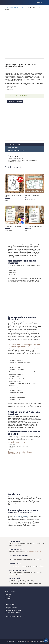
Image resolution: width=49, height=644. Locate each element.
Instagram (8, 598)
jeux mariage (21, 8)
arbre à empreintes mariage (21, 516)
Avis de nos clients (10, 609)
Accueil (6, 8)
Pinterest (8, 596)
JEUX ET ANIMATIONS (13, 8)
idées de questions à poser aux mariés (26, 349)
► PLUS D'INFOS (13, 147)
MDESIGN (29, 641)
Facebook (8, 595)
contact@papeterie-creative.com (33, 552)
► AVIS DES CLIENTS (15, 145)
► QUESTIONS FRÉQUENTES (17, 150)
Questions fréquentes (11, 607)
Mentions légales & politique (13, 612)
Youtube (8, 600)
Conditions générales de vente (13, 611)
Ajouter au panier (15, 102)
